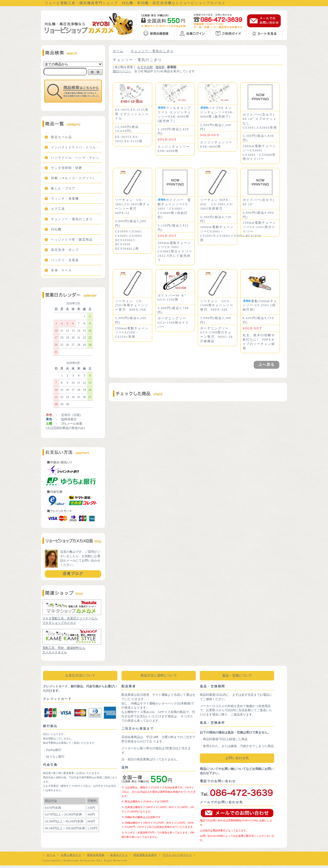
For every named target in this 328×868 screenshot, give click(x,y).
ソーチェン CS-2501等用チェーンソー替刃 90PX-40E (132, 305)
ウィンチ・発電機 (65, 199)
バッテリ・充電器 (65, 260)
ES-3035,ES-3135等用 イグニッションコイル (132, 114)
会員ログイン (119, 855)
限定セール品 (61, 137)
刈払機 (56, 229)
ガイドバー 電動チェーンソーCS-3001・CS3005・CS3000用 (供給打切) (174, 208)
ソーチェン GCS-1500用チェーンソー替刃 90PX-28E (217, 305)
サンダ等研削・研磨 (67, 168)
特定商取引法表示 (145, 855)
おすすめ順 (145, 67)
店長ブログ (73, 574)
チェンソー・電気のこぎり (72, 219)
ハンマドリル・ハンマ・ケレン (75, 158)
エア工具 (58, 209)
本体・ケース (61, 270)
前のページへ (122, 71)
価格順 (160, 67)
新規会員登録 (96, 855)
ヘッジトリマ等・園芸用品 (72, 240)
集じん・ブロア (63, 188)
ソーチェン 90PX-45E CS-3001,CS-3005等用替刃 (217, 204)
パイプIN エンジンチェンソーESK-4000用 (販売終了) (217, 112)
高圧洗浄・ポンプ (65, 250)
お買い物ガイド (71, 855)
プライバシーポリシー (177, 855)
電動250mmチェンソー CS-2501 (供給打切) (260, 305)
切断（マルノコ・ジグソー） (74, 178)
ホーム (118, 51)
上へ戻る (266, 365)
